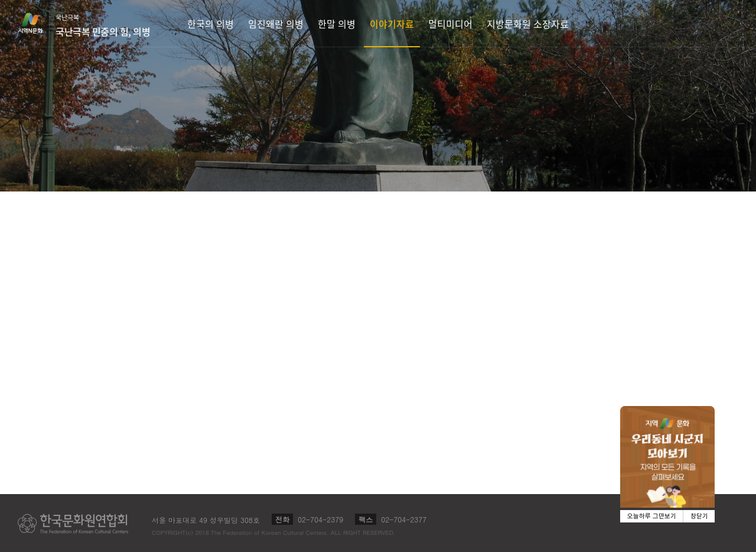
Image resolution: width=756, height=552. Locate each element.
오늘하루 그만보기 (652, 516)
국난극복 (103, 25)
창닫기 (699, 516)
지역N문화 (37, 23)
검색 (730, 23)
